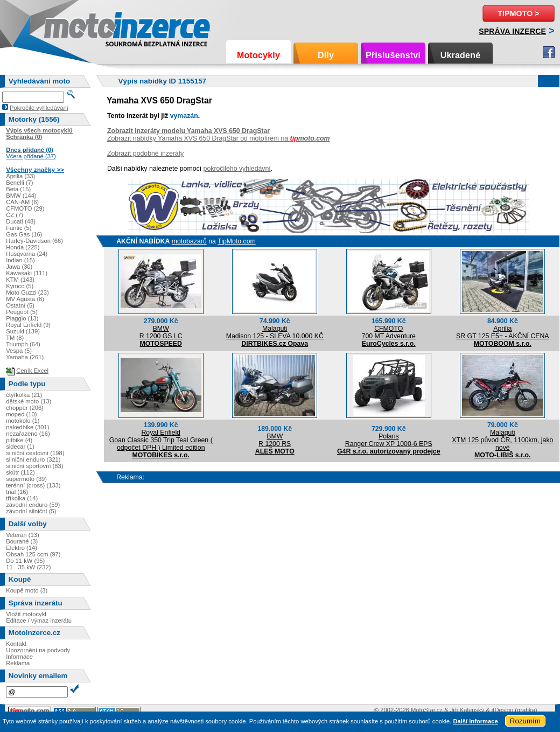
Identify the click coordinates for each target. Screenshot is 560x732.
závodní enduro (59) (33, 505)
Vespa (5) (19, 351)
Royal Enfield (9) (28, 325)
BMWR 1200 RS (275, 440)
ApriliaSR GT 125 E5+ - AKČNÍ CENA (503, 332)
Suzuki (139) (23, 331)
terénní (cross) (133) (33, 485)
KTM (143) (20, 280)
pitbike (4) (19, 440)
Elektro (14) (22, 548)
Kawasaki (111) (27, 273)
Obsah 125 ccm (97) (33, 554)
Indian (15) (20, 260)
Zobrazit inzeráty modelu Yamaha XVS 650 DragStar (188, 131)
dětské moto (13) (29, 401)
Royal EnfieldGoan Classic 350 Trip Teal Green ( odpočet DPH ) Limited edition (161, 440)
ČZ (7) (15, 215)
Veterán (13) (23, 535)
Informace (19, 657)
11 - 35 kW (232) (28, 567)
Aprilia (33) (20, 176)
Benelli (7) (19, 183)
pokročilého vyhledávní (237, 169)
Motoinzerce (67, 27)
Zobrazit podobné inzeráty (145, 154)
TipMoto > (518, 13)
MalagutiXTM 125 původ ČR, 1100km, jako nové (502, 440)
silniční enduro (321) (33, 459)
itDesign (502, 710)
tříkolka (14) (22, 498)
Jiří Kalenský (467, 710)
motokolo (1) (23, 421)
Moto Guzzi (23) (27, 292)
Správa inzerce (512, 31)
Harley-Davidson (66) (34, 241)
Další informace (475, 721)
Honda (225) (23, 247)
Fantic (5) (19, 228)
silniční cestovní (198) (35, 453)
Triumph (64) (23, 344)
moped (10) (21, 414)
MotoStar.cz (427, 710)
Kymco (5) (20, 286)
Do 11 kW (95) (25, 561)
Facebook (549, 52)
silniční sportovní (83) (34, 466)
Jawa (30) (19, 267)
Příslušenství (393, 55)
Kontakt (16, 644)
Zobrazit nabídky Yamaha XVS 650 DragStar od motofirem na (219, 138)
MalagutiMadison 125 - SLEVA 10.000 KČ (275, 332)
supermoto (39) (26, 479)
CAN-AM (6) (22, 202)
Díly (326, 55)
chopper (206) (25, 408)
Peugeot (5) (22, 312)
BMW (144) (21, 196)
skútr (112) (20, 472)
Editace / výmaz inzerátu (39, 621)
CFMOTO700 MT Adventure (389, 332)
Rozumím (525, 721)
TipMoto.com (237, 241)
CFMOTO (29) (25, 208)
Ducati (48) (21, 221)
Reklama (18, 663)
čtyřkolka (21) (24, 395)
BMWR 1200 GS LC (161, 332)
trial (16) (17, 492)
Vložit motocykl (26, 614)
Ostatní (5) (20, 305)
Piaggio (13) (22, 318)
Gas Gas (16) (24, 234)
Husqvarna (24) (27, 254)
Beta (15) (18, 189)
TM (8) (15, 338)
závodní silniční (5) (31, 511)
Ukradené (461, 55)
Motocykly (258, 55)
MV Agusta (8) (25, 299)
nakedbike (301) (27, 427)
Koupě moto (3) (27, 590)
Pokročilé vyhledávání (39, 108)
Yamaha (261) (25, 357)
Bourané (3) (22, 541)
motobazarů (189, 241)
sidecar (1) (20, 447)
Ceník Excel (32, 371)
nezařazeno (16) (28, 434)
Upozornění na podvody (38, 650)
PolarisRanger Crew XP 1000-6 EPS (389, 440)
